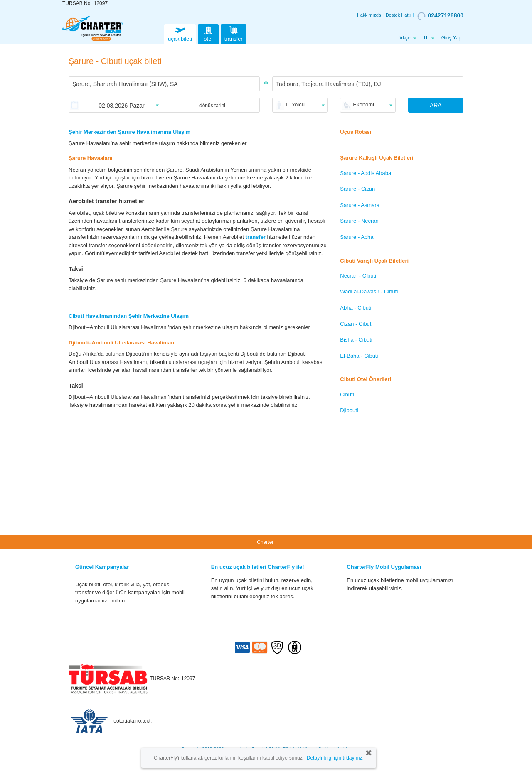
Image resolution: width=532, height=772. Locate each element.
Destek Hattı (398, 15)
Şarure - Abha (357, 237)
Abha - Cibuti (356, 308)
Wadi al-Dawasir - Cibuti (369, 291)
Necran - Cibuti (358, 276)
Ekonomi (363, 104)
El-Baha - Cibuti (359, 356)
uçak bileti (180, 33)
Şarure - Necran (359, 221)
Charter (265, 542)
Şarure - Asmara (360, 205)
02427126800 (440, 16)
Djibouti (349, 410)
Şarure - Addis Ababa (366, 173)
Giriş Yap (451, 38)
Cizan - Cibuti (356, 324)
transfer (234, 33)
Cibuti (347, 395)
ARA (436, 105)
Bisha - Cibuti (356, 340)
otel (208, 33)
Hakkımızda (369, 15)
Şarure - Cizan (357, 189)
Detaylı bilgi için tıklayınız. (335, 758)
